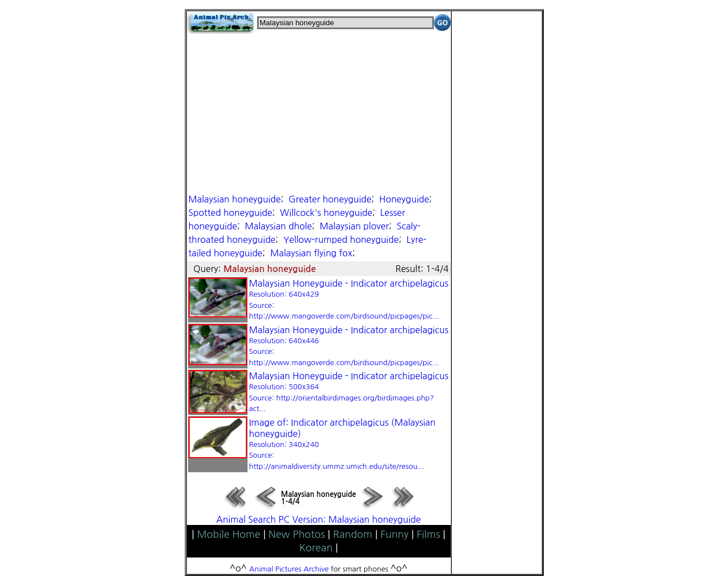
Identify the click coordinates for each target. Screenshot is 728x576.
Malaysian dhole (278, 226)
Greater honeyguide (330, 199)
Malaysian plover (354, 226)
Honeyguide (404, 199)
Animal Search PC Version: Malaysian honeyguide (318, 519)
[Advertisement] (319, 112)
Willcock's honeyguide (326, 213)
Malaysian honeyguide (235, 199)
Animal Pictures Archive (289, 569)
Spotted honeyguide (231, 213)
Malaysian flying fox (311, 253)
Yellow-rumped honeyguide (341, 239)
